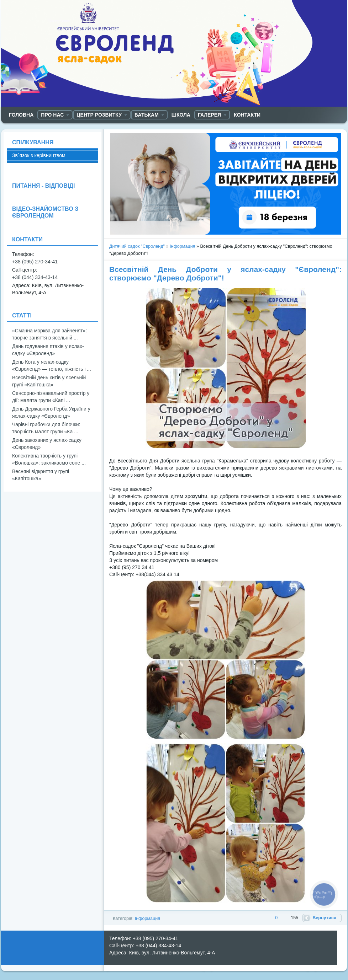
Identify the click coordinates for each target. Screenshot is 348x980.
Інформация (183, 246)
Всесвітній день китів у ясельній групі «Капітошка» (49, 381)
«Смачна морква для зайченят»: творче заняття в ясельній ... (49, 334)
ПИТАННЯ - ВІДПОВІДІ (43, 186)
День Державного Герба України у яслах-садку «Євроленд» (51, 412)
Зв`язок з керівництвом (39, 155)
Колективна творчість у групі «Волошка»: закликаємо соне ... (49, 459)
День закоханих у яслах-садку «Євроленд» (47, 444)
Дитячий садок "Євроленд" (137, 246)
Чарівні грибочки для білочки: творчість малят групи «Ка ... (46, 428)
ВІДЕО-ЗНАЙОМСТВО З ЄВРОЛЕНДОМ (45, 212)
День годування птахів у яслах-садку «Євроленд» (48, 350)
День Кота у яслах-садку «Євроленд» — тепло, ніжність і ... (52, 365)
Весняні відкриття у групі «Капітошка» (41, 475)
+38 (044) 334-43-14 (35, 277)
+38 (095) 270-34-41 (35, 262)
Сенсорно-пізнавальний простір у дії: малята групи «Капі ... (51, 397)
